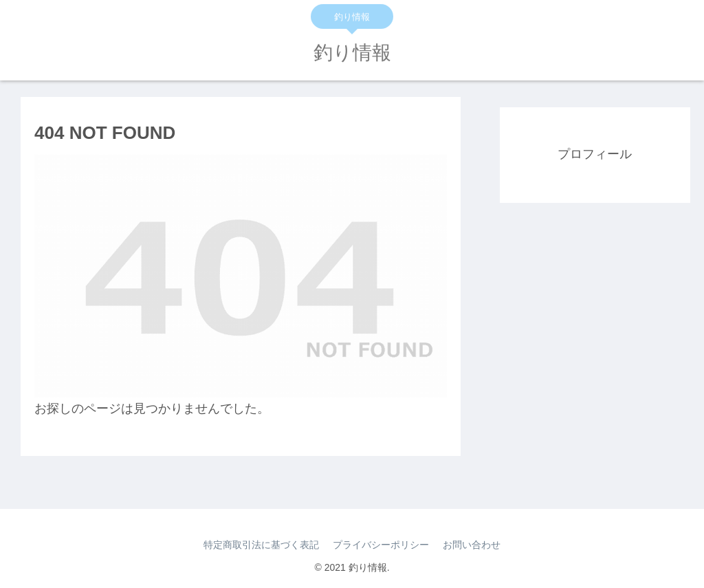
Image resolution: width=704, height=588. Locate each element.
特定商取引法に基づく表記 (261, 545)
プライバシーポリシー (381, 545)
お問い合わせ (472, 545)
